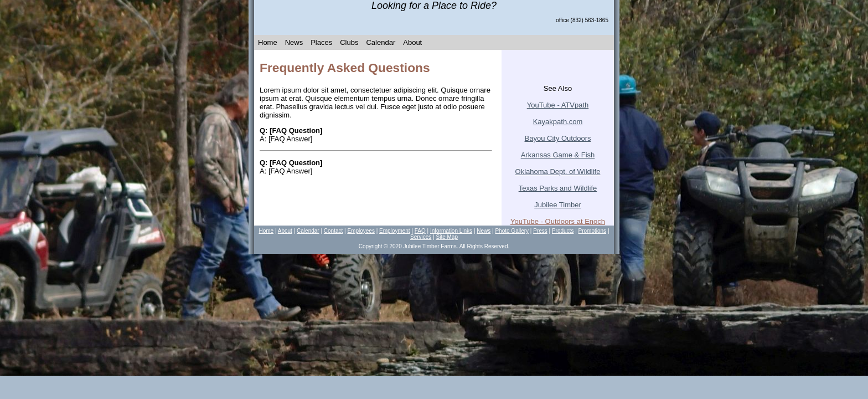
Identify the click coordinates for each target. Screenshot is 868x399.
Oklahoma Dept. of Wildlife (558, 172)
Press (540, 231)
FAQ (420, 231)
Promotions (593, 231)
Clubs (349, 42)
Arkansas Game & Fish (558, 155)
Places (321, 42)
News (294, 42)
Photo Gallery (512, 231)
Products (563, 231)
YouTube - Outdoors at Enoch (558, 221)
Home (268, 42)
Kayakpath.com (558, 122)
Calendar (381, 42)
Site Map (447, 237)
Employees (361, 231)
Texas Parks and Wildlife (558, 188)
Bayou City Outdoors (558, 138)
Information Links (451, 231)
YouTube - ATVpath (558, 105)
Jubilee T (558, 205)
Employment (395, 231)
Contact (333, 231)
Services (421, 237)
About (412, 42)
